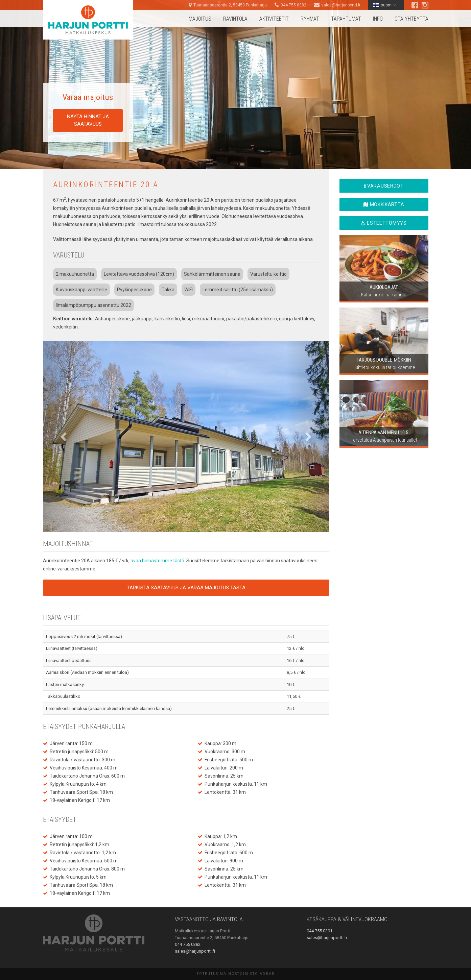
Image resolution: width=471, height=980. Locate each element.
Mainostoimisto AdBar (247, 974)
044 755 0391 (320, 931)
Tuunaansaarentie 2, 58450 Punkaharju (230, 5)
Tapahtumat (346, 19)
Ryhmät (310, 19)
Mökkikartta (384, 204)
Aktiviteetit (274, 19)
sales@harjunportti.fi (341, 5)
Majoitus (200, 19)
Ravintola (235, 19)
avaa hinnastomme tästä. (158, 561)
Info (378, 19)
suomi (385, 5)
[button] (64, 436)
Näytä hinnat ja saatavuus (88, 120)
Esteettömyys (384, 223)
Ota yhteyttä (411, 19)
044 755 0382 (293, 5)
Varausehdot (384, 186)
